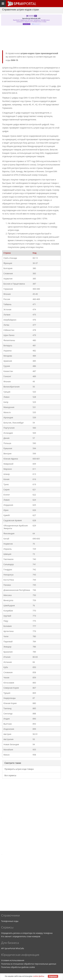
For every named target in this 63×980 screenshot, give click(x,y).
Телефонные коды (10, 921)
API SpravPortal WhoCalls (13, 948)
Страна (7, 253)
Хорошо (53, 976)
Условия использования (13, 960)
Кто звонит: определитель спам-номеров (21, 936)
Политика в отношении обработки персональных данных (29, 964)
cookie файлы (39, 976)
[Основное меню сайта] (22, 4)
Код (35, 253)
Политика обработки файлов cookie (18, 967)
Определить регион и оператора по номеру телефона (27, 933)
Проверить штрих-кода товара (19, 769)
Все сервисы (10, 775)
